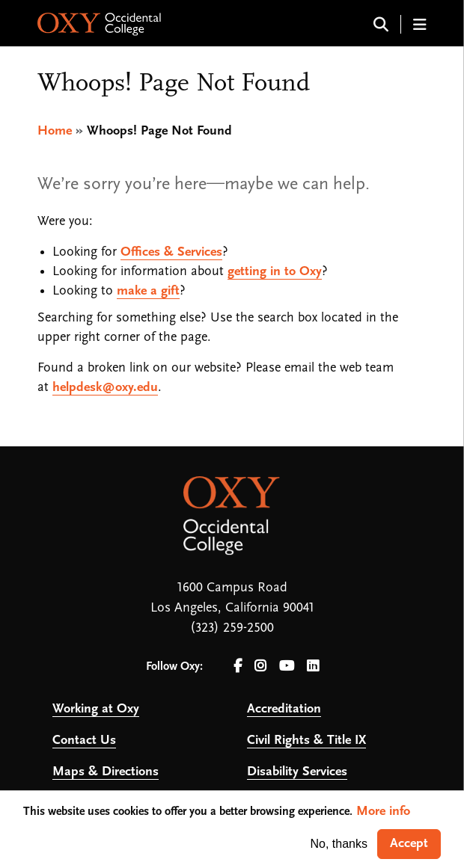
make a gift (148, 291)
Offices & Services (171, 252)
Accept (409, 844)
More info (383, 812)
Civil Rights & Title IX (306, 741)
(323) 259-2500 (232, 628)
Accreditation (284, 709)
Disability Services (297, 772)
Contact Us (84, 741)
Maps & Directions (106, 772)
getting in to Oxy (275, 272)
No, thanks (339, 844)
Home (55, 131)
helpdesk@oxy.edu (105, 388)
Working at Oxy (96, 709)
